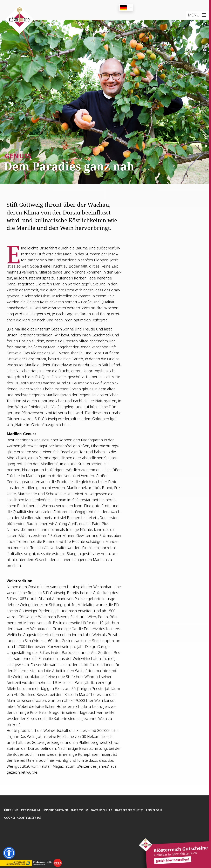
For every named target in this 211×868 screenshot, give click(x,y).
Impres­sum (81, 809)
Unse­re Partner (56, 809)
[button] (194, 15)
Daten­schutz (103, 809)
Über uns (11, 809)
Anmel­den (156, 809)
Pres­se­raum (31, 809)
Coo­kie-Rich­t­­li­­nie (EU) (23, 817)
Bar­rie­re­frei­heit (131, 809)
